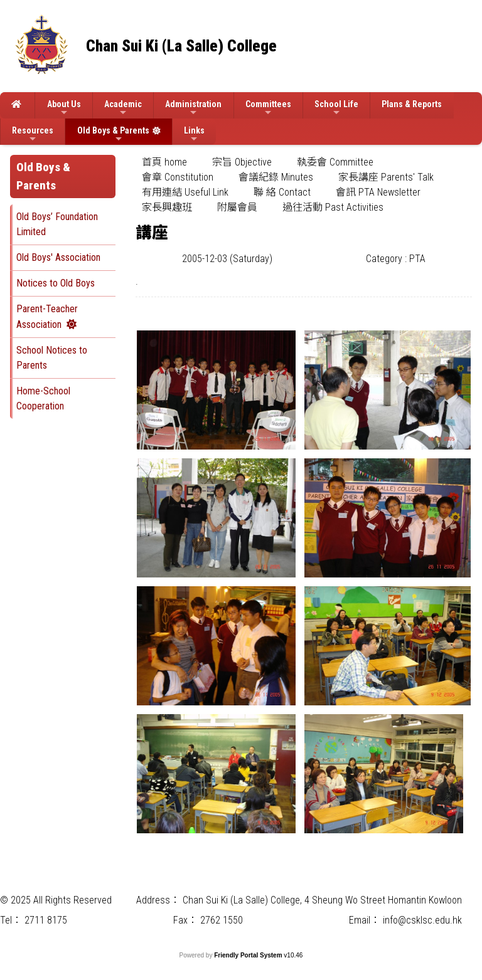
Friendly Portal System (249, 955)
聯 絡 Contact (282, 192)
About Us (64, 108)
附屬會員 (237, 207)
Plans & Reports (412, 104)
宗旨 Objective (242, 162)
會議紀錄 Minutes (276, 177)
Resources (33, 134)
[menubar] (304, 185)
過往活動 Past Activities (333, 207)
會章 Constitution (178, 177)
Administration (193, 108)
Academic (123, 108)
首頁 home (164, 162)
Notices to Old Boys (56, 283)
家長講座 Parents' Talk (386, 177)
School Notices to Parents (52, 358)
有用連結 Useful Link (185, 192)
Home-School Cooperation (43, 398)
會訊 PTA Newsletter (378, 192)
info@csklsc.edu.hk (422, 920)
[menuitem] (164, 162)
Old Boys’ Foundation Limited (57, 224)
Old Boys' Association (58, 257)
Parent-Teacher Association (47, 317)
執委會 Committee (335, 162)
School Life (336, 108)
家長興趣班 (167, 207)
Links (194, 134)
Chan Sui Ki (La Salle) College (181, 46)
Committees (268, 108)
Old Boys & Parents (113, 134)
